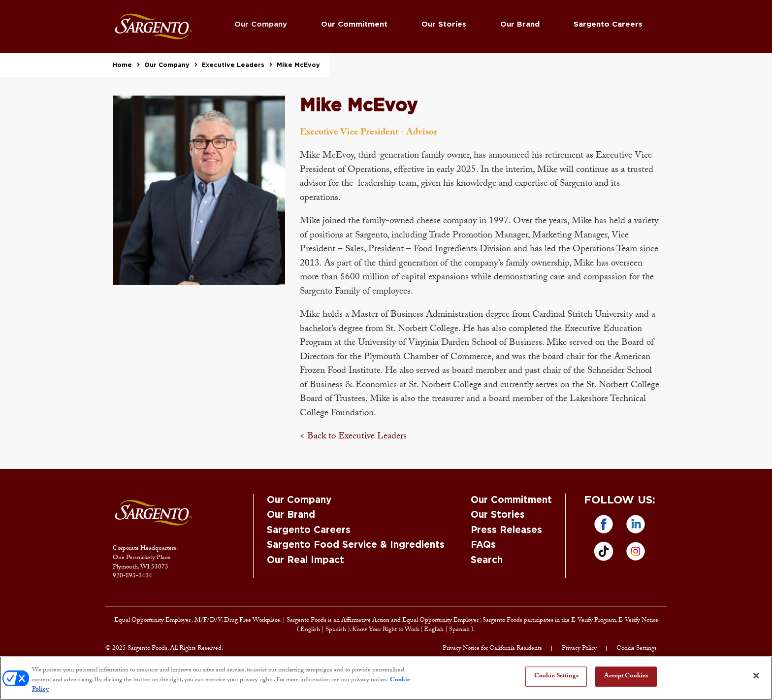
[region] (386, 678)
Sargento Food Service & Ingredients (356, 545)
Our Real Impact (306, 560)
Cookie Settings (637, 649)
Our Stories (444, 24)
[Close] (756, 675)
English (311, 630)
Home (122, 65)
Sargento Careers (608, 24)
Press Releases (506, 530)
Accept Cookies (626, 676)
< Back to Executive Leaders (353, 437)
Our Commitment (354, 24)
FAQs (483, 545)
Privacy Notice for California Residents (492, 649)
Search (487, 560)
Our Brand (520, 24)
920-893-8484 (132, 576)
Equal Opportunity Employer (153, 621)
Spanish (337, 630)
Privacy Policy (579, 649)
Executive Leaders (233, 65)
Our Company (261, 24)
